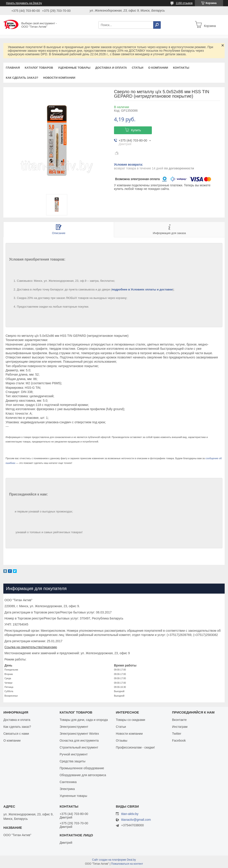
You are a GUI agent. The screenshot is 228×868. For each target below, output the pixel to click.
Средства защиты (73, 761)
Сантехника (68, 782)
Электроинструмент (74, 727)
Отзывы (121, 740)
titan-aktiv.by (130, 814)
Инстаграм (180, 727)
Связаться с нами (16, 734)
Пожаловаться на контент (127, 864)
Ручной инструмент (74, 754)
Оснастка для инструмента (79, 740)
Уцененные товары (74, 68)
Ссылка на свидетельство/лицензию (31, 647)
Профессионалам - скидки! (135, 747)
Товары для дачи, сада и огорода (84, 720)
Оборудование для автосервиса (83, 775)
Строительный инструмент (79, 747)
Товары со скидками (130, 720)
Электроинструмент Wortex (79, 734)
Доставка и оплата (111, 68)
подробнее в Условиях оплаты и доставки (142, 289)
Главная (13, 68)
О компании (158, 68)
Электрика (67, 789)
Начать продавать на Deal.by (24, 3)
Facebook (179, 740)
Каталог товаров (39, 68)
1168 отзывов (184, 3)
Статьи (138, 68)
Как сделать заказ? (22, 78)
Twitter (177, 734)
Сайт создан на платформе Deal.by (114, 860)
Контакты (181, 68)
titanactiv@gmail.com (136, 820)
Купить (136, 130)
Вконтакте (179, 720)
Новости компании (59, 78)
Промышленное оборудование (82, 768)
